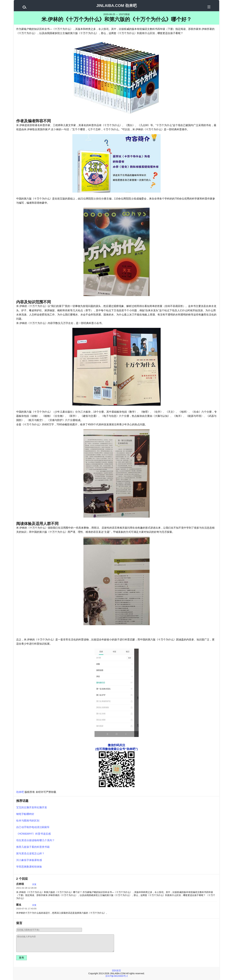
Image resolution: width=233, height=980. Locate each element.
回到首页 (117, 971)
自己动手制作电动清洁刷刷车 (33, 827)
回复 (34, 884)
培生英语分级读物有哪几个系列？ (35, 840)
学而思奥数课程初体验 (29, 867)
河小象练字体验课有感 (29, 860)
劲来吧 (20, 792)
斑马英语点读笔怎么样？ (30, 854)
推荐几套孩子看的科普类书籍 (33, 847)
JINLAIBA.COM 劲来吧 (117, 6)
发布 (22, 958)
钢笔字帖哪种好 (25, 814)
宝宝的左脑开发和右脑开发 (32, 807)
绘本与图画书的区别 (28, 821)
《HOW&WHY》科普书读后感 (33, 834)
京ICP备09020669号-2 (117, 976)
